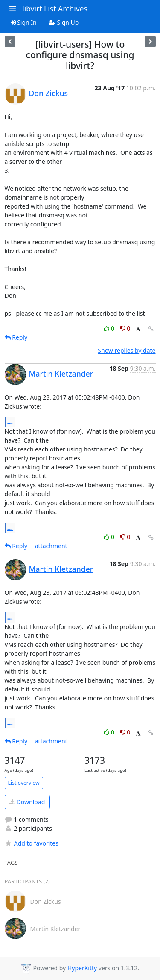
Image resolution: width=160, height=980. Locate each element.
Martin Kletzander (61, 374)
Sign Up (64, 22)
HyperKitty (82, 968)
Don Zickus (49, 93)
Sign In (24, 22)
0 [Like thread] (110, 328)
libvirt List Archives (55, 9)
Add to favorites (32, 843)
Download (27, 802)
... (10, 422)
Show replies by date (127, 350)
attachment (51, 546)
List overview (24, 783)
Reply (16, 337)
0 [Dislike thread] (125, 328)
